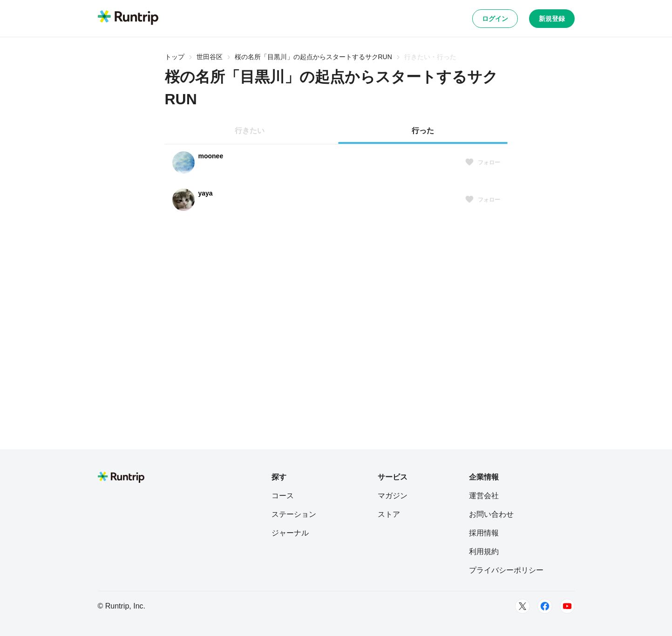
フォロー (482, 162)
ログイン (495, 19)
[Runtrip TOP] (128, 18)
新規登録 (552, 19)
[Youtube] (567, 606)
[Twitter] (523, 606)
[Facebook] (545, 606)
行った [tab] (423, 131)
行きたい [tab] (250, 131)
